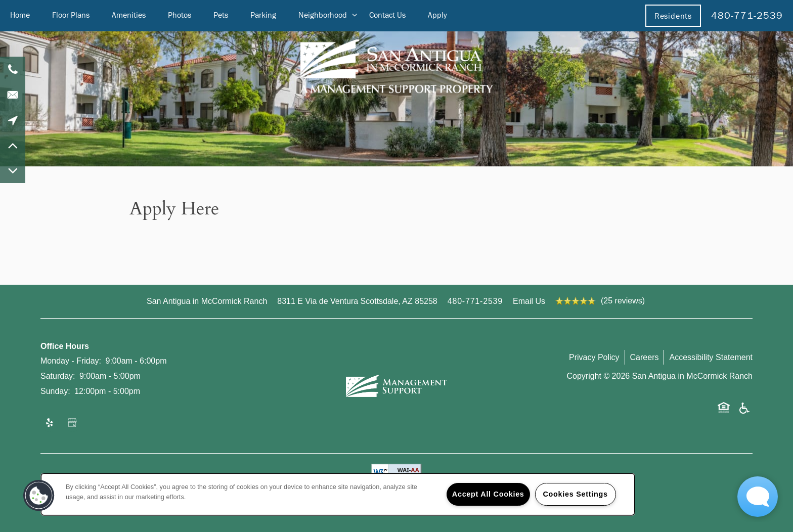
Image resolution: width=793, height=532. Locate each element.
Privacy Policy (594, 357)
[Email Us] (13, 95)
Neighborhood (323, 15)
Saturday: (58, 376)
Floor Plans (71, 15)
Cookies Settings (575, 494)
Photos (180, 15)
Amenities (129, 15)
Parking (263, 15)
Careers (645, 357)
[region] (338, 494)
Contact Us (387, 15)
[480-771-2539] (13, 69)
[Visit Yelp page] (50, 423)
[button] (673, 16)
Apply (437, 15)
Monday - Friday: (71, 361)
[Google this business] (73, 423)
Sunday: (55, 391)
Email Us (529, 301)
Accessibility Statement (711, 357)
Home (20, 15)
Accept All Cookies (488, 494)
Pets (221, 15)
